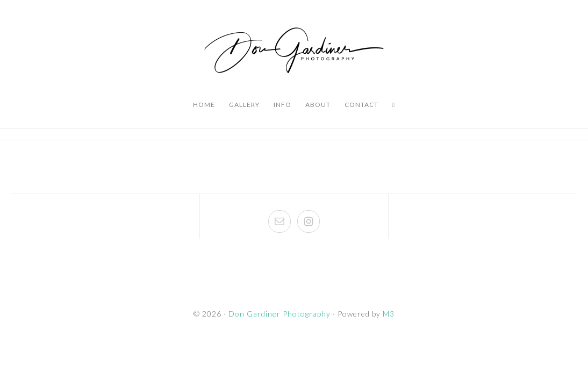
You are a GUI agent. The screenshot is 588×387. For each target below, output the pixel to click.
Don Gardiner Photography (294, 51)
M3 (389, 314)
